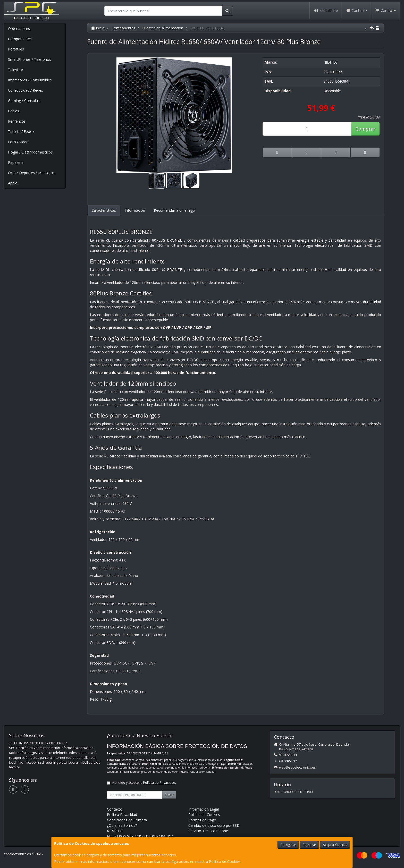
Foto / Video (18, 142)
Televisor (16, 70)
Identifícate (326, 10)
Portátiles (16, 49)
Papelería (16, 162)
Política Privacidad (122, 815)
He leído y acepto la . (144, 783)
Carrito (385, 10)
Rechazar (309, 845)
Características (104, 210)
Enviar (169, 795)
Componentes (20, 39)
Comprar (365, 129)
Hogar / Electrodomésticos (30, 152)
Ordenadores (19, 28)
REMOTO (115, 831)
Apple (13, 183)
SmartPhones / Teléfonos (30, 59)
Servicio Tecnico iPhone (208, 831)
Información (135, 210)
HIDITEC (330, 62)
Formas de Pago (202, 820)
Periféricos (17, 121)
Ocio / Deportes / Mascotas (31, 173)
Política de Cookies (225, 861)
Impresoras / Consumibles (30, 80)
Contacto (357, 10)
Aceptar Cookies (335, 845)
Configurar (288, 845)
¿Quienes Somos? (122, 825)
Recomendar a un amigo (174, 210)
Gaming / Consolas (24, 101)
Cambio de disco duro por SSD (214, 825)
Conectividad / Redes (26, 90)
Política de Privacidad (202, 772)
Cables (14, 111)
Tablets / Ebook (21, 131)
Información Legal (204, 809)
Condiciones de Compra (127, 820)
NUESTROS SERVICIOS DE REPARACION (141, 836)
